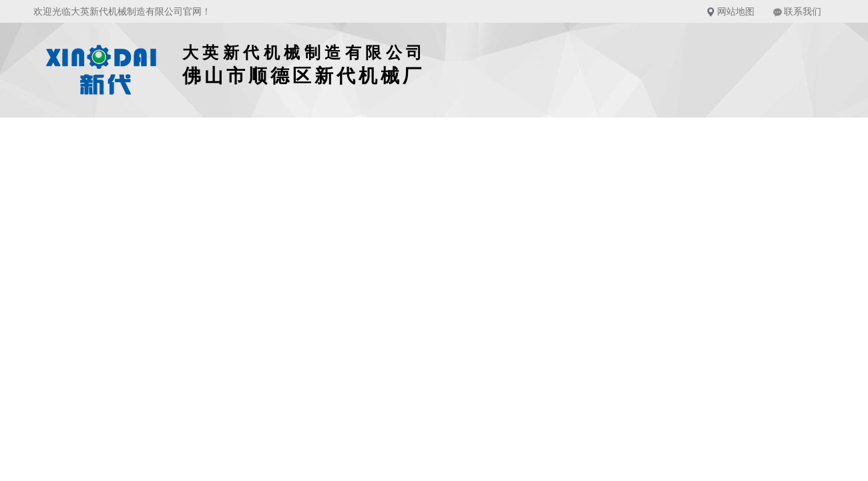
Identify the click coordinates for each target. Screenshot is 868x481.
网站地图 (736, 11)
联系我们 (803, 11)
